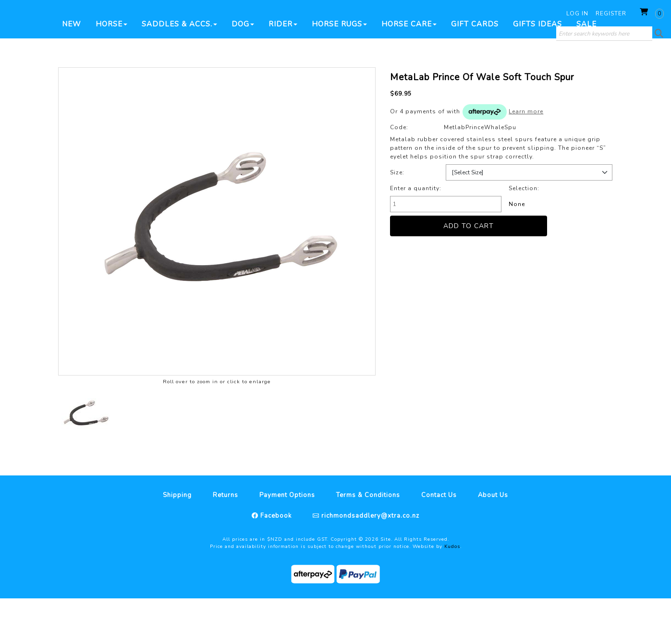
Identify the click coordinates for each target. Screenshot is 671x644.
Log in (577, 13)
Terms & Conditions (368, 541)
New (72, 70)
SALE (586, 70)
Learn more (526, 157)
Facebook (275, 561)
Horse (111, 70)
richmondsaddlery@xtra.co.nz (369, 561)
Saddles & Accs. (179, 70)
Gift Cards (475, 70)
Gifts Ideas (537, 70)
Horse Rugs (339, 70)
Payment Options (287, 541)
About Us (493, 541)
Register (611, 13)
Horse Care (409, 70)
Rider (283, 70)
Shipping (177, 541)
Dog (243, 70)
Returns (226, 541)
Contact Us (439, 541)
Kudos (452, 592)
